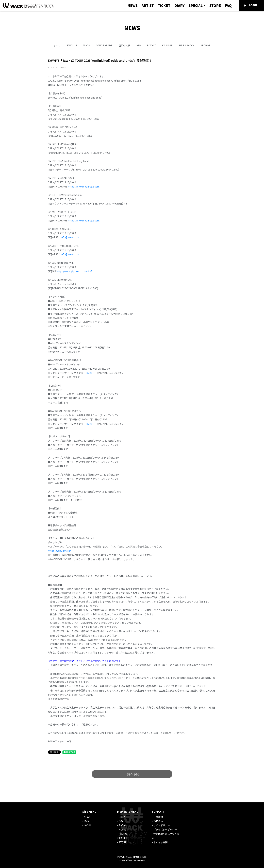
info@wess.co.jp (70, 237)
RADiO (122, 825)
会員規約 (158, 817)
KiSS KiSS (167, 45)
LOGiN (253, 5)
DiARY (179, 5)
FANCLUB (72, 45)
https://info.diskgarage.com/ (84, 186)
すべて (57, 45)
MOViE (122, 829)
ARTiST (148, 5)
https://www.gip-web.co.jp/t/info (75, 271)
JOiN (86, 821)
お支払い (158, 821)
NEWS (133, 5)
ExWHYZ (151, 45)
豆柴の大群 (124, 45)
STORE (215, 5)
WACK (87, 45)
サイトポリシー (162, 825)
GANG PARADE (104, 45)
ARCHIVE (205, 45)
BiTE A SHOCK (186, 45)
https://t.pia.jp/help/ (59, 551)
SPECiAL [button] (196, 5)
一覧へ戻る (132, 774)
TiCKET (164, 5)
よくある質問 (160, 842)
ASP (139, 45)
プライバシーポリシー (165, 829)
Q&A (121, 821)
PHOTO (123, 834)
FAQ (228, 5)
